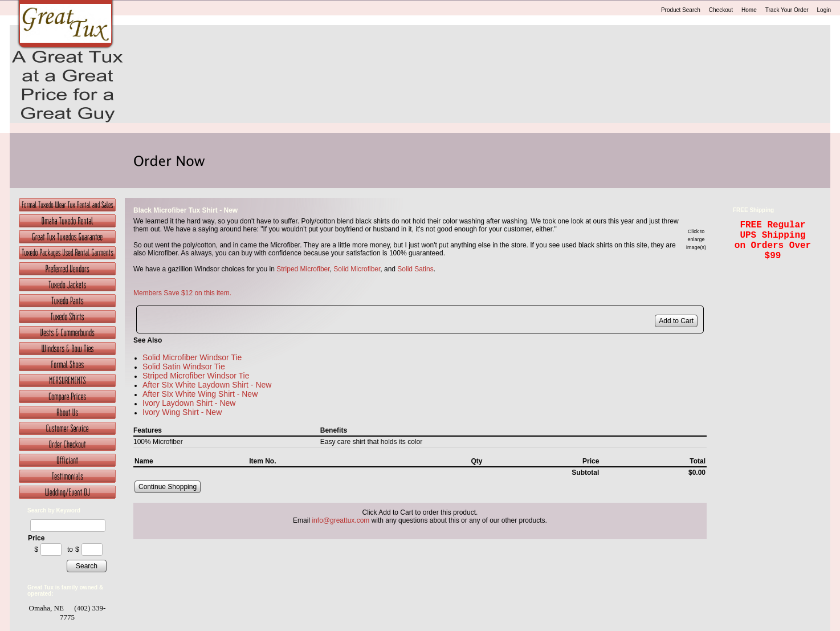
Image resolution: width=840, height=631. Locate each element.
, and (389, 269)
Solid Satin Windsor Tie (184, 367)
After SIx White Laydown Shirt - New (207, 385)
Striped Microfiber (303, 269)
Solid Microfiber (357, 269)
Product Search (681, 10)
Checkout (721, 10)
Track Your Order (787, 10)
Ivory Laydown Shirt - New (189, 403)
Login (824, 10)
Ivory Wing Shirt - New (182, 412)
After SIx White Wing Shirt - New (200, 394)
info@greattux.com (341, 520)
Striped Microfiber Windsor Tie (196, 376)
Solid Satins (415, 269)
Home (749, 10)
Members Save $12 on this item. (182, 293)
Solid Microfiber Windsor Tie (192, 357)
